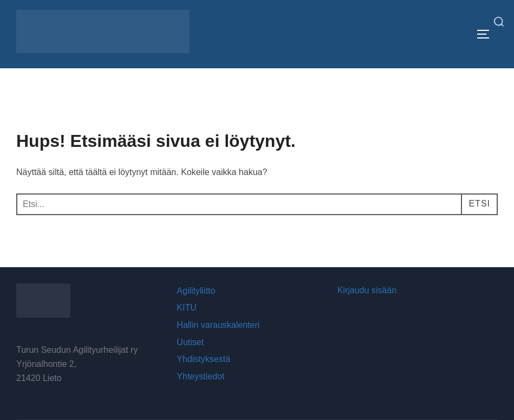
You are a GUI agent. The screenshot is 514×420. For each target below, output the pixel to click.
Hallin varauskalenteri (218, 325)
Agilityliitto (196, 291)
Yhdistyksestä (203, 359)
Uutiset (190, 342)
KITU (186, 308)
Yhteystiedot (200, 376)
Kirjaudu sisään (367, 290)
